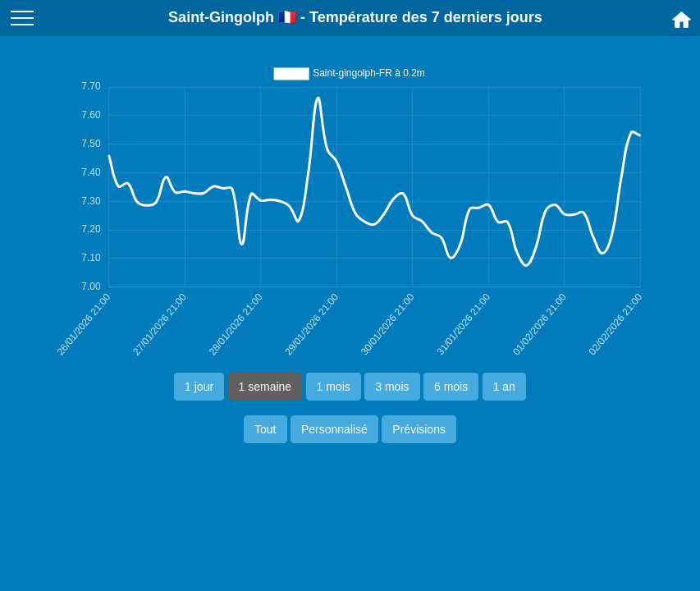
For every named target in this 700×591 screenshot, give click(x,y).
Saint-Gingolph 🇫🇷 (232, 17)
